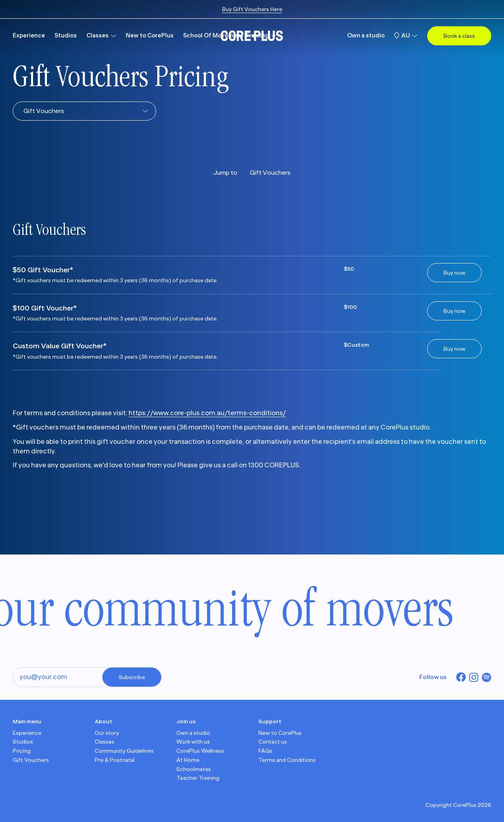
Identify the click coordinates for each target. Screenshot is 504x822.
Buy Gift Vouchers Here (252, 9)
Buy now (454, 273)
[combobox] (23, 111)
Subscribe (132, 677)
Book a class (459, 36)
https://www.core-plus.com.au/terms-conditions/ (207, 413)
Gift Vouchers (270, 173)
